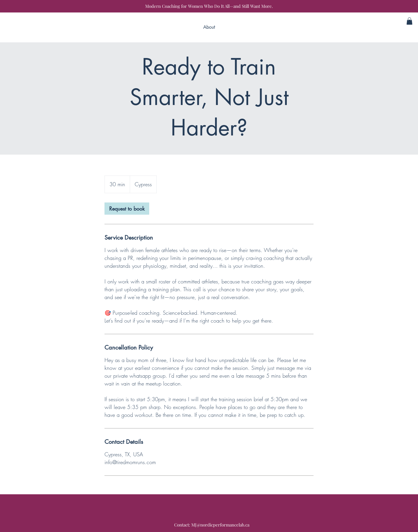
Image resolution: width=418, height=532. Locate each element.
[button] (409, 21)
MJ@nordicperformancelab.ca (220, 525)
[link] (127, 209)
